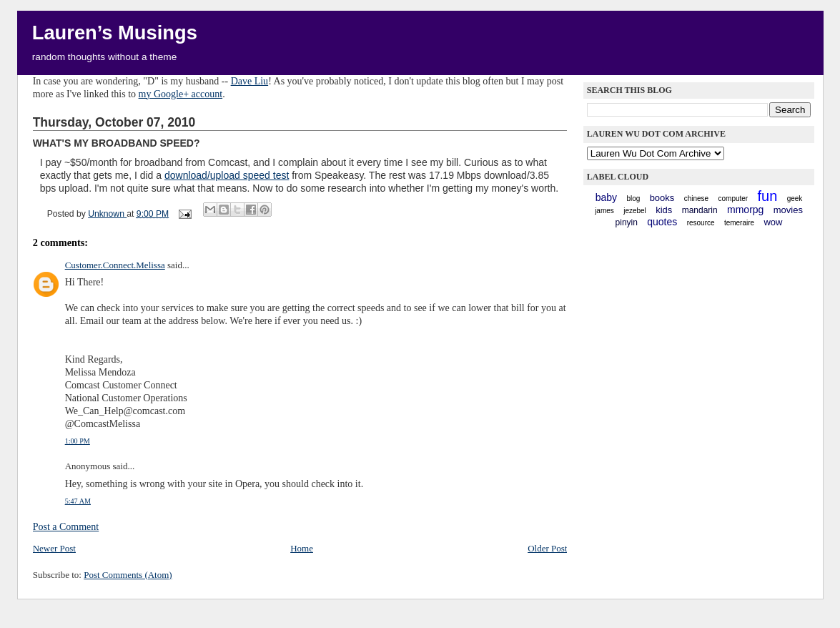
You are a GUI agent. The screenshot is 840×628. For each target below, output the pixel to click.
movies (788, 210)
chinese (696, 198)
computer (733, 198)
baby (606, 197)
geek (795, 198)
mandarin (700, 210)
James (604, 211)
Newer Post (54, 548)
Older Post (547, 548)
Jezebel (635, 211)
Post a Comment (66, 527)
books (662, 198)
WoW (773, 222)
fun (768, 196)
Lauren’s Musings (115, 33)
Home (302, 548)
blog (633, 198)
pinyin (627, 222)
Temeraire (739, 223)
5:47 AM (78, 501)
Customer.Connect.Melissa (115, 265)
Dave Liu (249, 81)
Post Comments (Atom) (128, 575)
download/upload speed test (227, 175)
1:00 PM (78, 441)
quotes (662, 222)
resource (701, 223)
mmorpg (745, 210)
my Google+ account (181, 94)
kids (664, 210)
